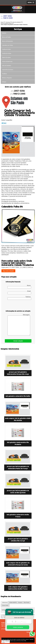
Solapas (4, 82)
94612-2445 (8, 18)
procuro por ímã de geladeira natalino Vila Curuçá (18, 540)
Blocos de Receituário (8, 41)
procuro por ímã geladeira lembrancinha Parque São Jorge (18, 373)
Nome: (19, 287)
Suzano (20, 602)
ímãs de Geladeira (7, 66)
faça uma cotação (8, 271)
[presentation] (17, 305)
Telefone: (19, 298)
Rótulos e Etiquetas (7, 78)
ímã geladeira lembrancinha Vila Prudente (18, 443)
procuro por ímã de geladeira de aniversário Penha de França (18, 468)
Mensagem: (19, 325)
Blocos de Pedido (6, 37)
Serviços (18, 29)
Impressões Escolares (8, 70)
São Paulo (27, 602)
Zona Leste (5, 605)
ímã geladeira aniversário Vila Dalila (18, 396)
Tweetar (4, 123)
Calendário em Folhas (8, 45)
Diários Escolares (6, 58)
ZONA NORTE (13, 602)
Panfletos (5, 74)
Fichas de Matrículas (7, 62)
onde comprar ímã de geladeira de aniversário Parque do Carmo (18, 564)
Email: (19, 292)
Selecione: (5, 602)
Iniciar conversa (18, 627)
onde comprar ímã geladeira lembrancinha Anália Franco (18, 588)
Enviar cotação (18, 341)
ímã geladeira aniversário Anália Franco (18, 516)
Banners (4, 33)
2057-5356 (8, 16)
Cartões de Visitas (7, 53)
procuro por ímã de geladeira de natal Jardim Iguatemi (18, 492)
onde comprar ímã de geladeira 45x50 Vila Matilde (18, 419)
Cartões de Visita (6, 49)
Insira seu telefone (19, 618)
